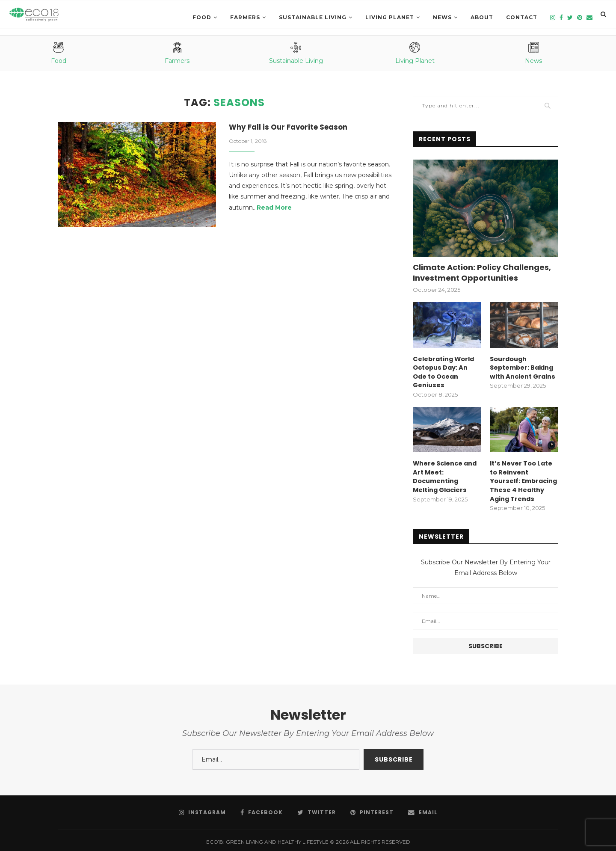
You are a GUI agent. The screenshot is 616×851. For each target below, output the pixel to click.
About (482, 17)
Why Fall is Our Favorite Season (292, 128)
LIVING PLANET (390, 17)
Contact (522, 17)
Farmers (245, 17)
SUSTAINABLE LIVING (313, 17)
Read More (274, 208)
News (442, 17)
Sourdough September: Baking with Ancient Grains (522, 367)
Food (202, 17)
